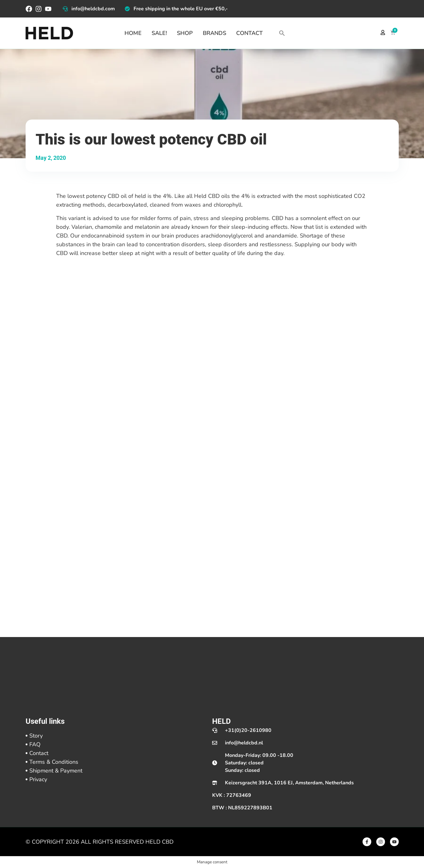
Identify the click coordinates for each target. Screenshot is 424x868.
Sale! (159, 33)
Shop (185, 33)
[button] (282, 33)
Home (133, 33)
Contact (249, 33)
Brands (214, 33)
